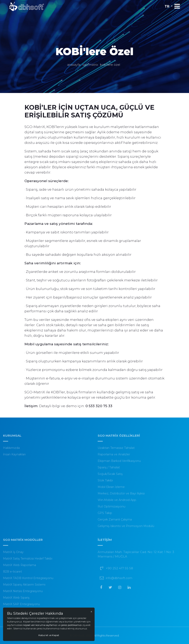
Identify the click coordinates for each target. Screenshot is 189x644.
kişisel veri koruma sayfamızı (41, 625)
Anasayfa (74, 65)
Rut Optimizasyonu (111, 508)
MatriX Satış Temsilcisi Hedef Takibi (28, 561)
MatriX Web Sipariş (16, 600)
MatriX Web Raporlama (20, 567)
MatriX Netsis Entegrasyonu (23, 593)
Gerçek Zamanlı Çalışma (115, 522)
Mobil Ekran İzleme (111, 489)
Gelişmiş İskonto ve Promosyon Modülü (126, 528)
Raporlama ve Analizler (114, 456)
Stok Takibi (105, 482)
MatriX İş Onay (13, 554)
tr (167, 6)
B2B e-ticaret (13, 574)
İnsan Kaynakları (14, 456)
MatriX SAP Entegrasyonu (21, 606)
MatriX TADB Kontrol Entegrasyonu (28, 580)
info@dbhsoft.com (119, 580)
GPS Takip (105, 515)
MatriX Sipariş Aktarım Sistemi (24, 587)
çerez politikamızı (71, 625)
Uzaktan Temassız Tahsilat (116, 450)
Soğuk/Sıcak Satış (110, 476)
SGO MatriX (90, 65)
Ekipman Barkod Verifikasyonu (119, 463)
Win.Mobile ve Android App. (117, 502)
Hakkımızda (11, 450)
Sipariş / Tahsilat (109, 469)
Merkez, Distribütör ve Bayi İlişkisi (121, 495)
